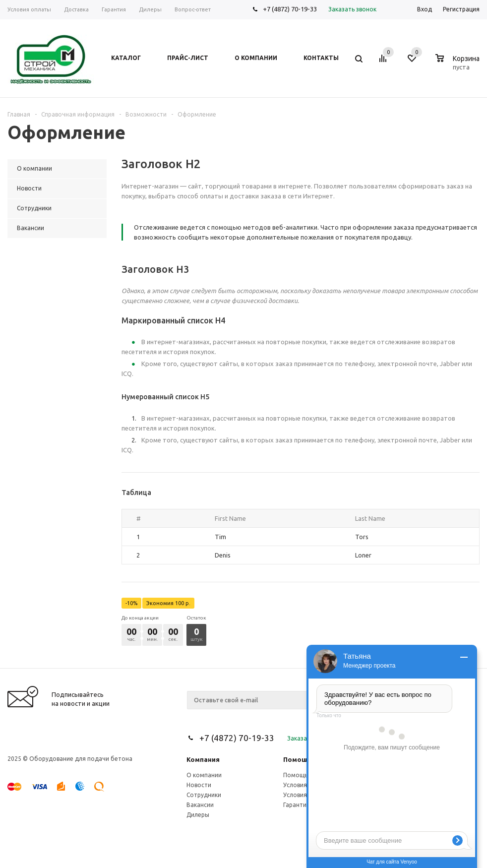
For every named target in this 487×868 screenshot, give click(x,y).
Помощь (297, 759)
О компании (204, 775)
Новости (199, 785)
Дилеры (198, 815)
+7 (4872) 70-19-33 (290, 9)
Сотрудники (204, 795)
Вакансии (200, 805)
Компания (203, 759)
